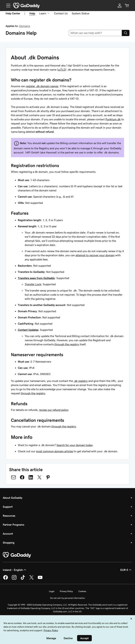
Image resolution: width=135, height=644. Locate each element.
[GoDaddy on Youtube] (40, 579)
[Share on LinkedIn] (31, 477)
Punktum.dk (113, 119)
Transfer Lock (33, 284)
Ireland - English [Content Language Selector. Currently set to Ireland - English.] (15, 570)
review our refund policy (54, 410)
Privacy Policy (66, 591)
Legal (52, 591)
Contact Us (61, 13)
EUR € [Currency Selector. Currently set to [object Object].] (126, 570)
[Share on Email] (13, 477)
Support (8, 507)
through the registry (67, 344)
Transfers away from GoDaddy (36, 278)
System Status (80, 13)
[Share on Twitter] (39, 477)
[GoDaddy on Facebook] (6, 579)
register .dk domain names (42, 86)
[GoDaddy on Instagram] (14, 579)
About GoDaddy (13, 498)
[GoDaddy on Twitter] (31, 579)
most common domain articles (55, 451)
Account (8, 534)
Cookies (82, 591)
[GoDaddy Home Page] (17, 555)
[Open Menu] (7, 6)
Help (32, 13)
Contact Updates (28, 330)
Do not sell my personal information (67, 598)
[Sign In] (120, 6)
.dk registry (81, 381)
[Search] (126, 33)
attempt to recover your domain (95, 255)
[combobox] (95, 33)
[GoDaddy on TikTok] (23, 579)
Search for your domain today (75, 445)
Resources (9, 516)
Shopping (9, 543)
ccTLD (62, 70)
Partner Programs (13, 525)
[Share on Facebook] (22, 477)
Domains (25, 26)
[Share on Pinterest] (48, 477)
